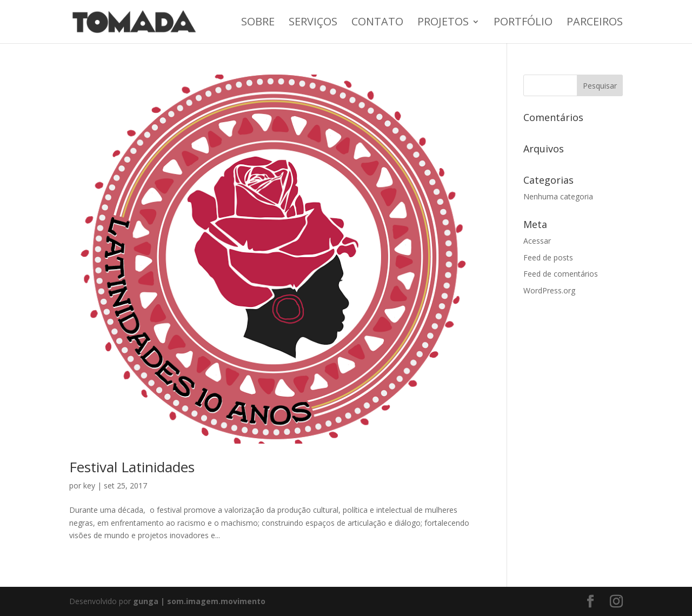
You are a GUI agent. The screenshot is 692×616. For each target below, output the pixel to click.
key (89, 486)
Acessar (537, 241)
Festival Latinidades (132, 467)
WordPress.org (549, 290)
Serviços (313, 23)
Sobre (258, 23)
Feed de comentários (561, 274)
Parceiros (595, 23)
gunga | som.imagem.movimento (199, 601)
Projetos (443, 23)
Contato (377, 23)
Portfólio (523, 23)
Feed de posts (548, 257)
